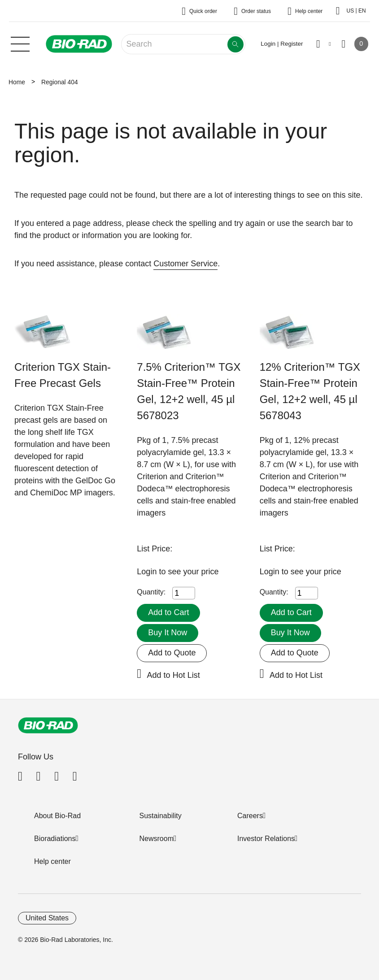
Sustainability (161, 816)
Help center (52, 861)
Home (17, 82)
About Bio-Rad (57, 816)
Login (148, 572)
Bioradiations (55, 839)
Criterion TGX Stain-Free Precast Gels (63, 375)
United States (47, 918)
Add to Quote (172, 653)
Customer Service (185, 264)
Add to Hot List (174, 675)
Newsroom (157, 839)
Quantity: (151, 592)
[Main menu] (20, 43)
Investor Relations (266, 839)
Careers (250, 816)
